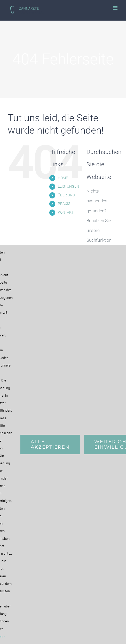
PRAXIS (64, 204)
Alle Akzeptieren (50, 444)
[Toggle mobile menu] (116, 8)
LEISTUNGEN (68, 186)
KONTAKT (66, 212)
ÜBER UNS (66, 195)
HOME (63, 178)
